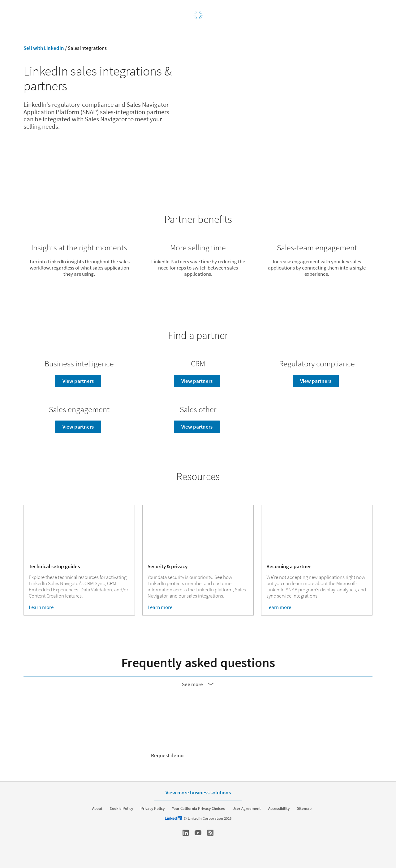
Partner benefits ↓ (79, 177)
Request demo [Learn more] (167, 755)
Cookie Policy (121, 809)
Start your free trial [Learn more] (222, 755)
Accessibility (279, 809)
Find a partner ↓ (198, 177)
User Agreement (247, 809)
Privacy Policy (153, 809)
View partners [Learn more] (78, 381)
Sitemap (304, 809)
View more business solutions (198, 792)
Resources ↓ (317, 177)
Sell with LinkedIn (44, 48)
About (97, 809)
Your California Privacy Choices (198, 809)
